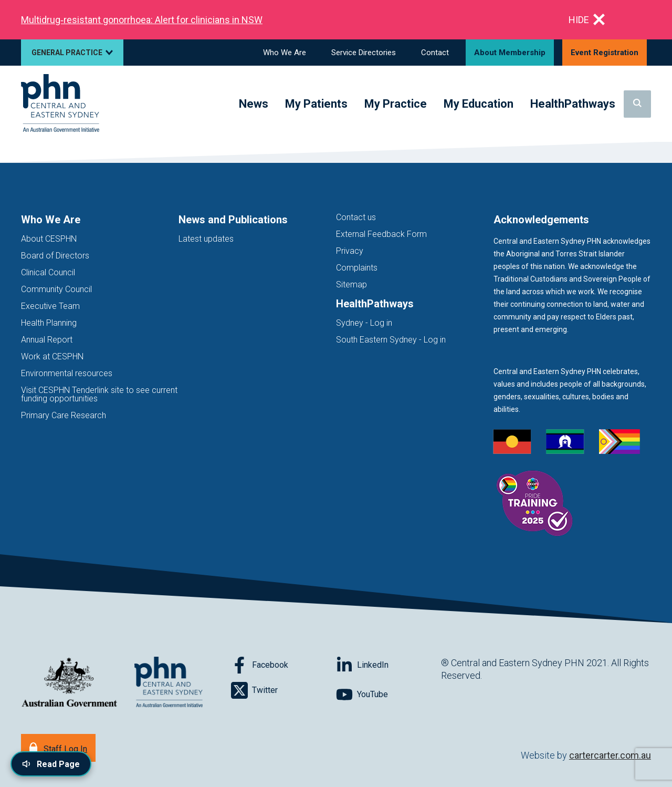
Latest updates (206, 239)
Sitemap (351, 284)
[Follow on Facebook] (283, 665)
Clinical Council (48, 272)
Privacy (350, 251)
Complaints (357, 268)
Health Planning (49, 323)
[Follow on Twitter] (283, 690)
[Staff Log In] (58, 748)
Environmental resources (67, 373)
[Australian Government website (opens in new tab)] (69, 683)
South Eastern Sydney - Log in (391, 340)
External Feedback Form (381, 234)
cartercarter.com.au (610, 755)
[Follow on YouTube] (388, 695)
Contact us (356, 217)
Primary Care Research (64, 415)
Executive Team (50, 306)
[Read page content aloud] (51, 764)
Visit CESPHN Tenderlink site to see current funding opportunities (99, 394)
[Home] (60, 104)
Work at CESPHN (52, 356)
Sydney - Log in (364, 323)
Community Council (56, 289)
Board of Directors (55, 256)
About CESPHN (49, 239)
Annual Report (47, 340)
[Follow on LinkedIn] (388, 665)
